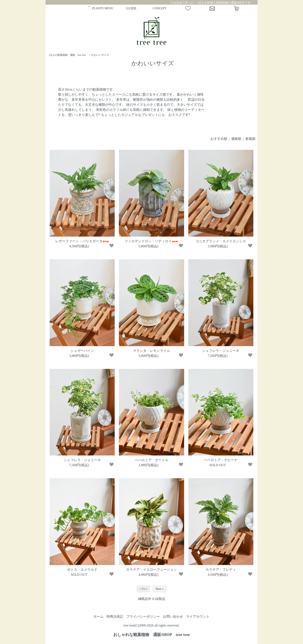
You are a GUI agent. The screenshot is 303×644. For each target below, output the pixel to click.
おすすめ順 (219, 139)
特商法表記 (115, 617)
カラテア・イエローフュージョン (151, 570)
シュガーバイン (82, 351)
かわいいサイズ (100, 55)
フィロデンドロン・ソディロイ (151, 241)
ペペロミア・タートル (151, 460)
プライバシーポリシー (143, 617)
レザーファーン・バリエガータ (82, 241)
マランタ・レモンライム (151, 351)
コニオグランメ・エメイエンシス (221, 241)
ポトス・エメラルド (82, 570)
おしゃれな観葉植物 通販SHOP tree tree (151, 635)
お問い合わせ (173, 617)
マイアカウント (198, 617)
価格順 (236, 139)
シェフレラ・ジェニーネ (221, 351)
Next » (159, 589)
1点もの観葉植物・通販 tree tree (67, 55)
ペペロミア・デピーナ (221, 460)
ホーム (98, 617)
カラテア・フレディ (221, 570)
